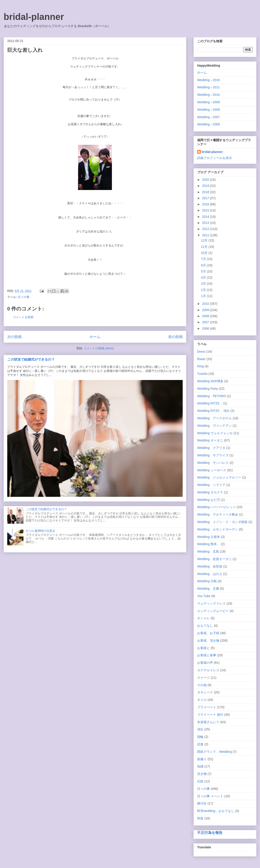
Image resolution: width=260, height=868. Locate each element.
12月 (205, 240)
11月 (205, 247)
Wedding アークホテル (214, 418)
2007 (206, 322)
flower (201, 359)
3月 (204, 284)
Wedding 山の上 (210, 574)
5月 (204, 271)
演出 (200, 729)
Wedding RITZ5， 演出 (213, 411)
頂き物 (202, 774)
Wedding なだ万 (209, 500)
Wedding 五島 (208, 551)
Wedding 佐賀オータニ (214, 559)
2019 (206, 186)
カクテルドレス (208, 670)
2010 (206, 304)
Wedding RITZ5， (210, 403)
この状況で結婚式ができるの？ (31, 359)
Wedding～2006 (208, 124)
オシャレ (203, 618)
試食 (200, 744)
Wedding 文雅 (208, 589)
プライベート (207, 707)
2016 (206, 204)
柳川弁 (202, 803)
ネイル (202, 700)
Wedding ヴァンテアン (214, 426)
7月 (204, 259)
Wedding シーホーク (212, 470)
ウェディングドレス (211, 603)
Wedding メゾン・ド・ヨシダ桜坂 (222, 522)
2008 (206, 316)
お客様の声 (205, 663)
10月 (205, 253)
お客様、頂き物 (208, 640)
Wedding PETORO (212, 396)
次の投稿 (14, 337)
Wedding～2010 (208, 95)
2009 (206, 310)
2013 (206, 223)
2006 (206, 328)
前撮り (202, 759)
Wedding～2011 (208, 87)
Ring (200, 366)
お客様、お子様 (208, 633)
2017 (206, 198)
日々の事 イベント (210, 796)
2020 (206, 180)
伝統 (200, 781)
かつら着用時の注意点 (40, 531)
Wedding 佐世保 (210, 566)
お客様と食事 (207, 655)
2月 (204, 290)
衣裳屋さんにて (208, 722)
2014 (206, 217)
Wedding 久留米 (209, 537)
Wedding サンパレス (213, 463)
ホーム (95, 337)
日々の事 (24, 297)
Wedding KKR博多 (210, 381)
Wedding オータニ (210, 440)
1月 (204, 296)
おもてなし (205, 626)
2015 (206, 210)
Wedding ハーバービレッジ (216, 507)
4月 (204, 277)
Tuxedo (202, 374)
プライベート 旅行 (210, 715)
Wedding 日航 (207, 581)
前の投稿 (175, 337)
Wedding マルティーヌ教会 (218, 514)
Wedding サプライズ (213, 455)
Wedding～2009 (208, 102)
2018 (206, 192)
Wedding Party (208, 389)
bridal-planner (34, 17)
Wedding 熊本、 (209, 544)
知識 (200, 766)
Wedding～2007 (208, 117)
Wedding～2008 (208, 110)
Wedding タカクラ (210, 492)
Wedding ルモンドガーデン (218, 529)
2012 (206, 229)
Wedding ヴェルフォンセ (215, 433)
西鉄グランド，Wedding (214, 752)
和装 (200, 818)
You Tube (204, 596)
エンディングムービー (213, 611)
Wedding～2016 (208, 80)
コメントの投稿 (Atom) (99, 348)
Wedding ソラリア (211, 485)
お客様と (203, 648)
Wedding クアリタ (211, 448)
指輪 (200, 737)
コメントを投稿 (23, 317)
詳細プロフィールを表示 (215, 158)
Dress (201, 352)
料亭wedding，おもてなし (216, 811)
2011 (206, 235)
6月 (204, 265)
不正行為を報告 (210, 833)
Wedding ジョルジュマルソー (219, 477)
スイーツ (203, 678)
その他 (202, 685)
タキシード (205, 692)
